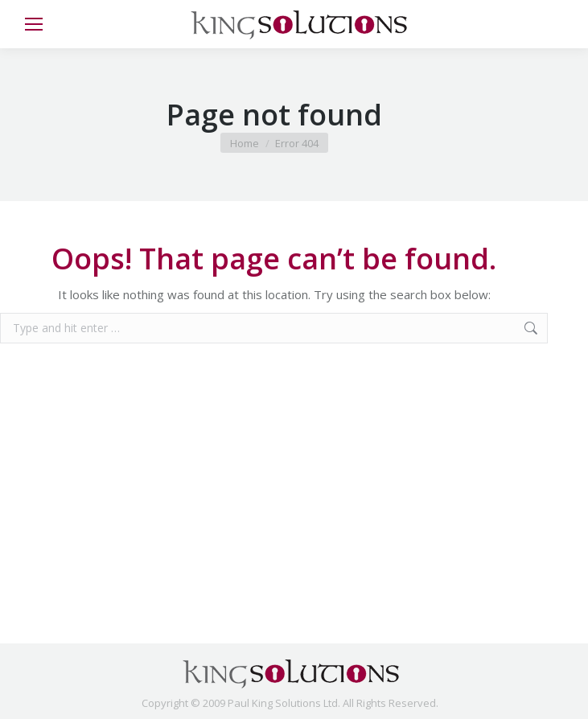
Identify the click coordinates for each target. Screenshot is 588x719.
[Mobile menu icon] (34, 24)
